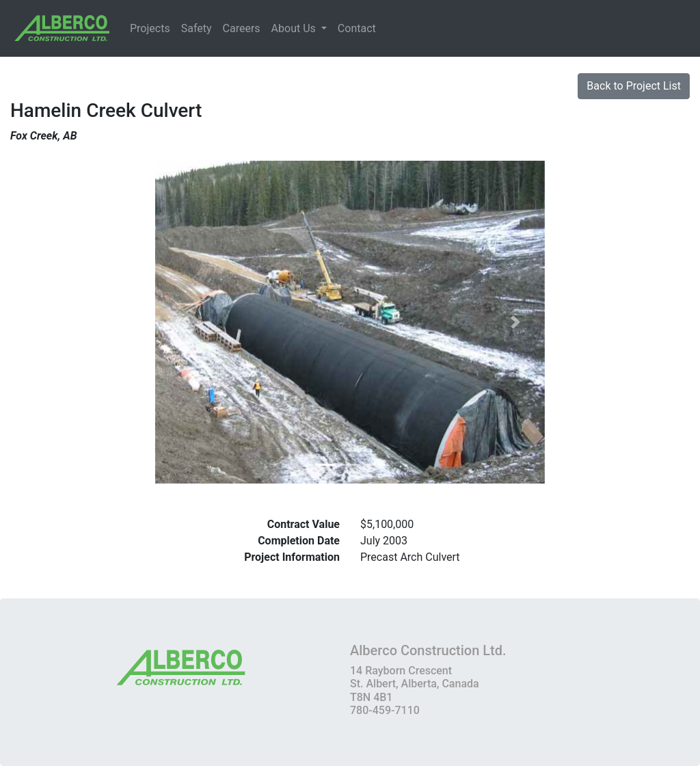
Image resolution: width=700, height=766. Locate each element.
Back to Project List (634, 86)
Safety (197, 28)
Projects (150, 28)
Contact (357, 28)
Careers (242, 28)
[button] (185, 322)
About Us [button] (295, 28)
